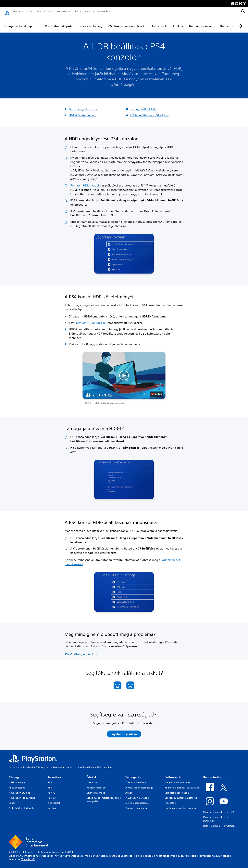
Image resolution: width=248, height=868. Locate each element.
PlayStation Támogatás (36, 764)
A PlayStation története (21, 804)
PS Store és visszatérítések (126, 22)
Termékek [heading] (54, 773)
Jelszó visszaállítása (137, 799)
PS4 (37, 11)
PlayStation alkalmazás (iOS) (219, 808)
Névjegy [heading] (14, 773)
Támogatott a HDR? (143, 105)
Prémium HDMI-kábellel (91, 319)
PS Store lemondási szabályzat (182, 784)
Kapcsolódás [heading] (212, 773)
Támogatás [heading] (133, 773)
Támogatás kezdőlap (18, 22)
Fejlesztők (170, 799)
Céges (12, 799)
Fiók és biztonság (90, 22)
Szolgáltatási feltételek (177, 779)
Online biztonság (96, 789)
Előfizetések (159, 22)
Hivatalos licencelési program (181, 804)
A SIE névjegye (17, 779)
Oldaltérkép (182, 866)
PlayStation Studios (19, 789)
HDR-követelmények (82, 111)
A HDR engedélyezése (84, 105)
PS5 (28, 11)
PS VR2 (51, 789)
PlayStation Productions (22, 794)
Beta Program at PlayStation (219, 822)
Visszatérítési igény (136, 804)
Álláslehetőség (17, 784)
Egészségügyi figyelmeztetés (181, 794)
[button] (124, 375)
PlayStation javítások (137, 794)
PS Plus (47, 11)
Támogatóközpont (136, 779)
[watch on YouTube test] (157, 390)
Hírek (76, 11)
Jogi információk (97, 866)
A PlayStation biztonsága (139, 784)
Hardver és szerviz (201, 22)
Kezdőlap (14, 764)
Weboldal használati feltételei (156, 866)
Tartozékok (62, 11)
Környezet (92, 779)
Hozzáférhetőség (96, 784)
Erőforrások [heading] (173, 773)
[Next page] (240, 22)
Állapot (129, 789)
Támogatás (102, 11)
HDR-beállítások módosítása (149, 111)
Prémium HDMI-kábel (85, 182)
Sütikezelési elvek (201, 866)
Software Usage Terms (227, 866)
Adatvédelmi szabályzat (123, 866)
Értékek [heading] (92, 773)
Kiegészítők (54, 799)
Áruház (88, 11)
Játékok (16, 11)
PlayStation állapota (59, 22)
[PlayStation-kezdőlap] (7, 11)
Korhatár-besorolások (177, 789)
